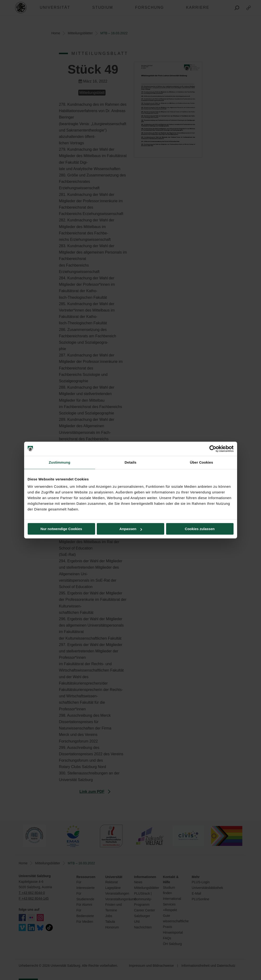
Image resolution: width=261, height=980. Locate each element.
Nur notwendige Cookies (61, 529)
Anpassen (131, 529)
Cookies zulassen (200, 529)
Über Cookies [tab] (202, 462)
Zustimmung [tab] (60, 462)
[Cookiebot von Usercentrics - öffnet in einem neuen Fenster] (213, 449)
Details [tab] (131, 462)
